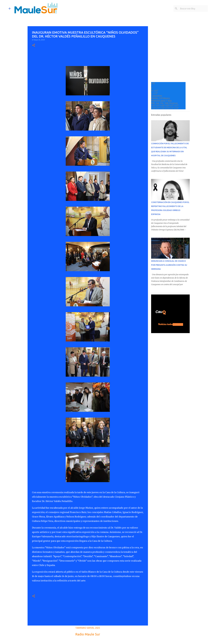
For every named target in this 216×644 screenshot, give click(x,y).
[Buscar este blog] (193, 9)
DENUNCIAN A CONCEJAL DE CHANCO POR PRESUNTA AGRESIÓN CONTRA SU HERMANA (169, 265)
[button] (34, 45)
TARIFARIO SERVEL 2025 (88, 628)
